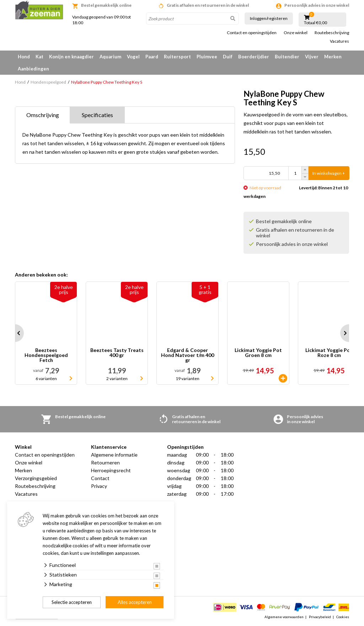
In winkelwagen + (329, 173)
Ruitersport (177, 57)
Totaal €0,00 (315, 23)
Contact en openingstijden (252, 33)
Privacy (99, 486)
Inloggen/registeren (269, 18)
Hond (24, 57)
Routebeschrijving (332, 33)
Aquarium (110, 57)
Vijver (312, 57)
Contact (100, 478)
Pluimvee (207, 57)
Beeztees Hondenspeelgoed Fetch (46, 355)
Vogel (133, 57)
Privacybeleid (320, 617)
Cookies (343, 617)
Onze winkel (296, 33)
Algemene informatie (114, 455)
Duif (228, 57)
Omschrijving (43, 115)
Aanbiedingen (33, 69)
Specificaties (97, 115)
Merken (333, 57)
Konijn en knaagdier (71, 57)
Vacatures (339, 41)
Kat (39, 57)
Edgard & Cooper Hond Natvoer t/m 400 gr (188, 355)
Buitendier (287, 57)
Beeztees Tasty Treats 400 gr (117, 353)
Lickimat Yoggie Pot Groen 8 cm (258, 353)
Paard (152, 57)
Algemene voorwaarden (284, 617)
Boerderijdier (254, 57)
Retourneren (105, 462)
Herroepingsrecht (111, 470)
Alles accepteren (135, 602)
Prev (15, 333)
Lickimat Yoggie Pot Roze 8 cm (329, 353)
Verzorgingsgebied (36, 478)
